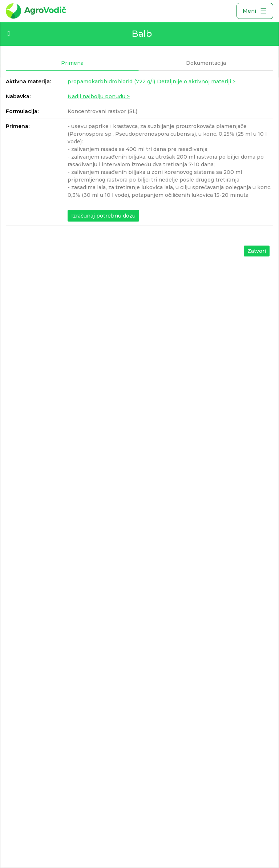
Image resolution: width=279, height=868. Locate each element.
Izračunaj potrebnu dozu (103, 216)
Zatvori (257, 251)
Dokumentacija (206, 63)
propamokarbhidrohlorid (111, 81)
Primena (72, 63)
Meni (255, 11)
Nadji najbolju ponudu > (99, 96)
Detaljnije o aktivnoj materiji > (196, 81)
